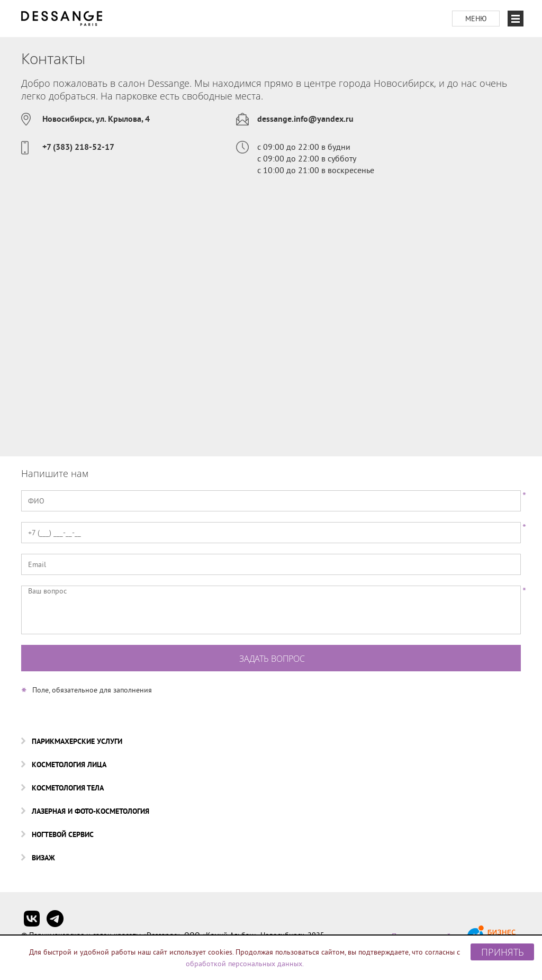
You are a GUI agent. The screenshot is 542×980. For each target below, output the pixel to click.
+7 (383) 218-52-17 (78, 147)
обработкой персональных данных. (245, 964)
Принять (503, 952)
